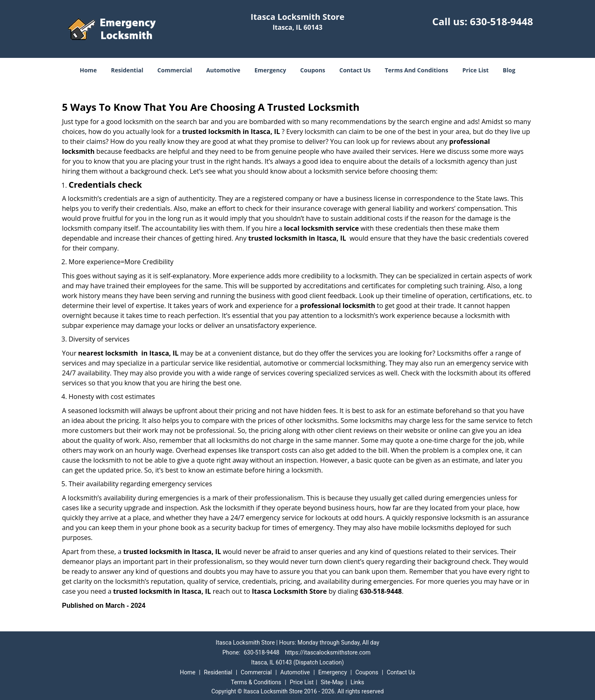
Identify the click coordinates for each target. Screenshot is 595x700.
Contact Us (355, 70)
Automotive (223, 70)
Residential (127, 70)
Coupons (313, 70)
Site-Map (332, 682)
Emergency (270, 70)
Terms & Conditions (256, 682)
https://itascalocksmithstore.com (328, 652)
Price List (476, 70)
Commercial (175, 70)
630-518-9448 (501, 21)
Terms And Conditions (416, 70)
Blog (509, 70)
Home (88, 70)
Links (357, 682)
